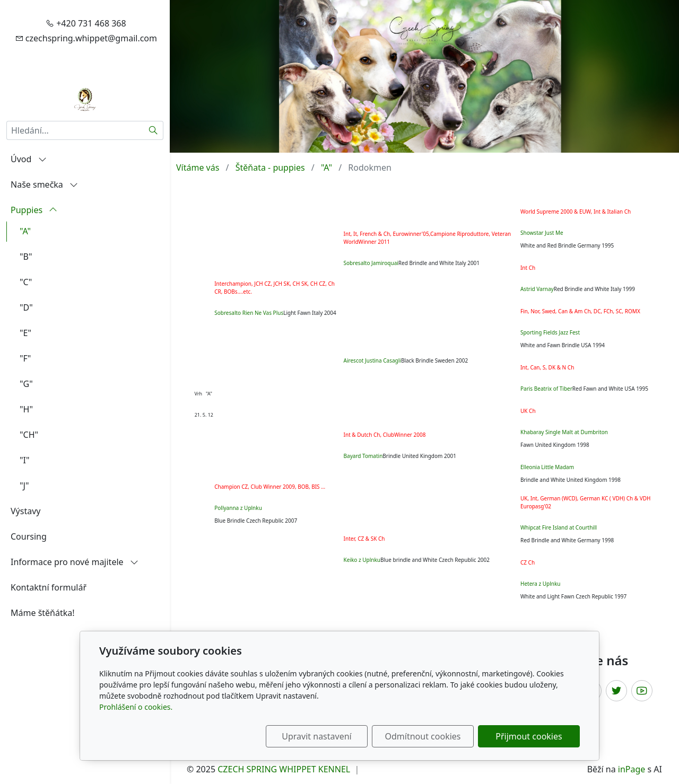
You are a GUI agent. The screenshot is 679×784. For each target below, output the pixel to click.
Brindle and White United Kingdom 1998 (571, 480)
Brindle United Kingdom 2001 (419, 456)
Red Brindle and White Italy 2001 (439, 263)
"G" (26, 384)
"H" (26, 409)
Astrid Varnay (537, 289)
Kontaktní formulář (49, 587)
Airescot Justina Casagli (372, 360)
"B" (26, 257)
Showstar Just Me (542, 233)
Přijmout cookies (529, 736)
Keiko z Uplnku (362, 560)
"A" (25, 231)
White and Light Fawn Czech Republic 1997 (573, 596)
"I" (24, 460)
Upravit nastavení (316, 736)
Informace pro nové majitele (75, 562)
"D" (26, 307)
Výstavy (25, 511)
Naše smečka (44, 184)
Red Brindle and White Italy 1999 (594, 289)
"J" (24, 486)
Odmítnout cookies (423, 736)
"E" (25, 333)
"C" (26, 282)
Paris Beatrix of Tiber (546, 389)
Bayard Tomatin (363, 456)
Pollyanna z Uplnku (238, 508)
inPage (632, 769)
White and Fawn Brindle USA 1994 (563, 345)
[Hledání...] (75, 130)
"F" (25, 358)
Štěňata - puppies (270, 168)
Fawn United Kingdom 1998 (555, 445)
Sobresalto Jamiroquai (371, 263)
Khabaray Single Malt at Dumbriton (564, 432)
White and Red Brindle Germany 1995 (567, 245)
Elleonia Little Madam (547, 467)
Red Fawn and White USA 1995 (610, 389)
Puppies (34, 210)
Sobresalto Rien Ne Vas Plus (249, 313)
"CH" (29, 435)
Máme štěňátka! (43, 613)
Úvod (29, 159)
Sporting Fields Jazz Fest (550, 332)
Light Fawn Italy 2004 (310, 313)
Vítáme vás (198, 168)
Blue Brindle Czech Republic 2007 (256, 521)
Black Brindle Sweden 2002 (434, 360)
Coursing (29, 536)
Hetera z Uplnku (540, 584)
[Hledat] (154, 130)
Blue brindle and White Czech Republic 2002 (435, 560)
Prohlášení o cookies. (136, 707)
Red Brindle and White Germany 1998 (567, 540)
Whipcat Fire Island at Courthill (559, 527)
